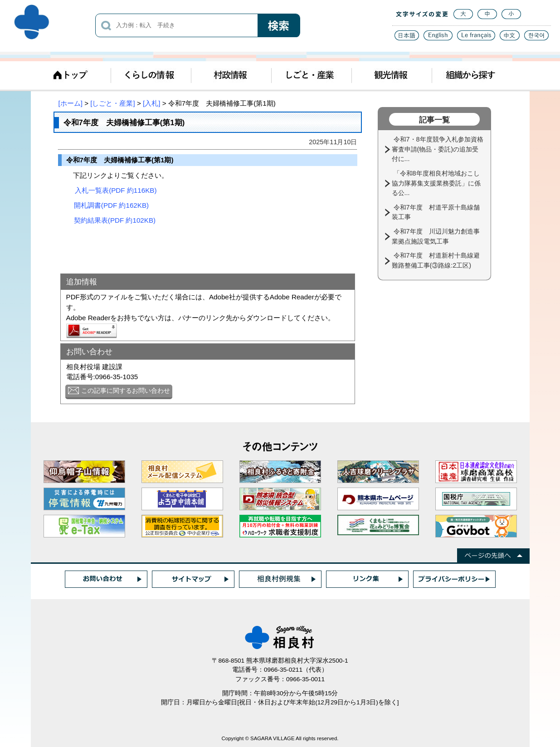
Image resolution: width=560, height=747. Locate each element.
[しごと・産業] (112, 103)
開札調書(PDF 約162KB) (111, 205)
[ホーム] (71, 103)
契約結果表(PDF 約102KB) (115, 220)
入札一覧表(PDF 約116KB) (116, 190)
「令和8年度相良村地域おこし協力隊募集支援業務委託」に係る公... (436, 183)
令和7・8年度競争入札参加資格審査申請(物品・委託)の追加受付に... (438, 149)
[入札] (151, 103)
